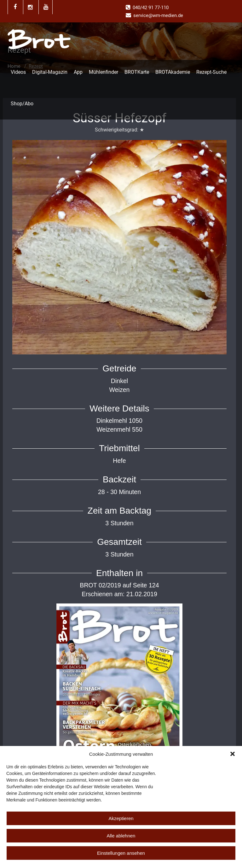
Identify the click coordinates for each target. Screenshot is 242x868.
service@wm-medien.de (158, 15)
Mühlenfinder (104, 72)
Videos (18, 72)
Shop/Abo (22, 104)
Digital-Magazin (50, 72)
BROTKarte (137, 72)
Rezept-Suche (211, 72)
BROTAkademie (173, 72)
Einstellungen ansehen (121, 853)
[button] (233, 754)
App (78, 72)
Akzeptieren (121, 818)
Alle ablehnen (121, 836)
